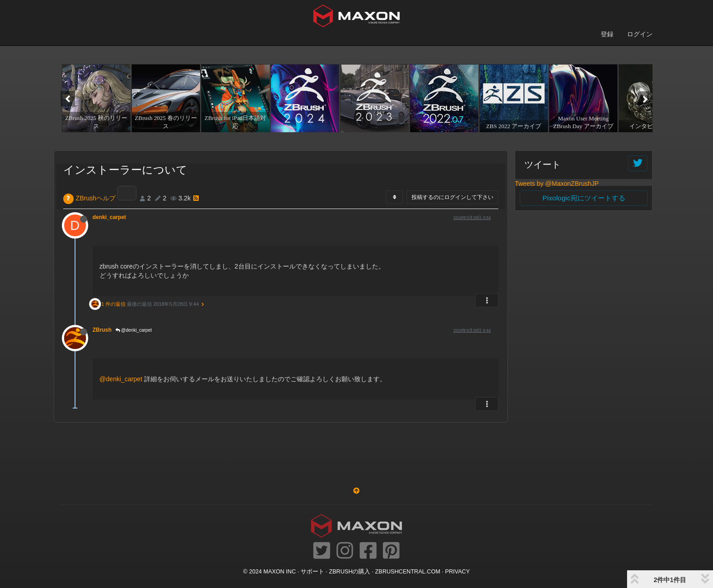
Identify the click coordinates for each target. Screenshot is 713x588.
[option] (95, 98)
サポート (312, 572)
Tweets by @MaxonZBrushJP (557, 184)
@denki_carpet (134, 330)
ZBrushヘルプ (96, 198)
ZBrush (102, 330)
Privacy (457, 572)
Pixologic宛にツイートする (584, 198)
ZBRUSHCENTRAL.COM (408, 572)
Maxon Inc (279, 572)
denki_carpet (109, 217)
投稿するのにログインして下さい (452, 197)
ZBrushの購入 (350, 572)
